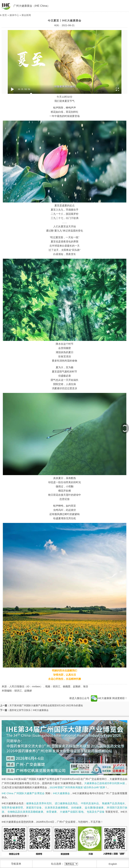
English (113, 864)
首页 (5, 15)
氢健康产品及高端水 (113, 803)
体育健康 (51, 812)
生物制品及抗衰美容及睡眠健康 (25, 812)
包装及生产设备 (96, 812)
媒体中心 (14, 15)
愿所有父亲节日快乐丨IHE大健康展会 (29, 710)
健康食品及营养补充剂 (39, 803)
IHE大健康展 (101, 698)
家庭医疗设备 (34, 808)
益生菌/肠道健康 (94, 808)
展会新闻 (26, 15)
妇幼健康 (77, 808)
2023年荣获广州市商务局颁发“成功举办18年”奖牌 (77, 787)
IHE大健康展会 (61, 793)
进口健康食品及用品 (66, 803)
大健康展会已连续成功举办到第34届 (104, 783)
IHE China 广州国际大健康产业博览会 (23, 793)
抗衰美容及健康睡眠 (56, 808)
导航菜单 (16, 864)
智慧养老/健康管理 (12, 808)
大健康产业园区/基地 (72, 812)
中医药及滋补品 (90, 803)
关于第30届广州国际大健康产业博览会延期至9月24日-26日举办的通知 (46, 705)
